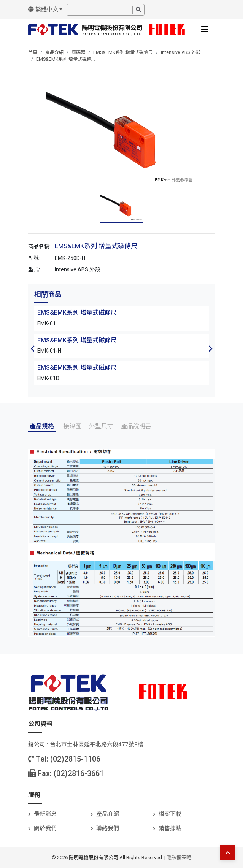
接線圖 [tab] (72, 426)
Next (211, 348)
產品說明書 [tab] (136, 426)
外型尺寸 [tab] (101, 426)
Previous (33, 348)
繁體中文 (43, 10)
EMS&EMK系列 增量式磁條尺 (123, 52)
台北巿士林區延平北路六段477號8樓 (97, 744)
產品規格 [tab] (42, 426)
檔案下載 (170, 814)
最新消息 (45, 814)
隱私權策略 (179, 858)
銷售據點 (170, 828)
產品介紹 (54, 52)
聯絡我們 (108, 828)
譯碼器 (78, 52)
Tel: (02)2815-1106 (64, 759)
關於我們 (45, 828)
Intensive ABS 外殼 (181, 52)
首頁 (33, 52)
